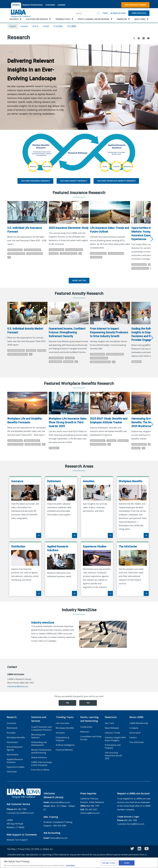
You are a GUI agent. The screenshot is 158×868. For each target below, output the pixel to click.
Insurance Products (117, 252)
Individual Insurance (35, 253)
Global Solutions (39, 762)
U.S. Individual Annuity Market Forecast (25, 332)
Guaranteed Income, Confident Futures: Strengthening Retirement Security (68, 334)
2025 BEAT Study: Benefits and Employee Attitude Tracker (110, 421)
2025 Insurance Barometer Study (65, 229)
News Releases (112, 732)
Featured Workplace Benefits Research (116, 181)
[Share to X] (134, 39)
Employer (150, 453)
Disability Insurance (33, 449)
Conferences (86, 731)
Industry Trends (112, 737)
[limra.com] (21, 13)
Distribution (12, 747)
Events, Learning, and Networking (90, 723)
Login (136, 821)
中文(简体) (58, 26)
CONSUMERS (50, 5)
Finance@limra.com (58, 842)
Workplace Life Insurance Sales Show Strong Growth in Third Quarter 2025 (68, 423)
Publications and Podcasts (113, 751)
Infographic (55, 448)
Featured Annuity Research (73, 181)
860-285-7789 (20, 814)
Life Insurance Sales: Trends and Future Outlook (108, 229)
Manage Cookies (109, 864)
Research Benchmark (33, 249)
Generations (97, 445)
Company (134, 732)
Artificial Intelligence (65, 749)
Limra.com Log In (139, 13)
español (24, 26)
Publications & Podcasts (62, 743)
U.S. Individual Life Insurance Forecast (25, 229)
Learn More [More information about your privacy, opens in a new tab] (70, 867)
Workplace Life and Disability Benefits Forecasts (25, 421)
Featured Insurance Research (35, 181)
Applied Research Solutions (15, 765)
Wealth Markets (56, 367)
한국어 (35, 26)
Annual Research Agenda (15, 753)
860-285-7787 (93, 810)
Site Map (11, 853)
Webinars (85, 736)
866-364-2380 (60, 830)
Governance (135, 737)
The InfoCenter (137, 747)
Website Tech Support (17, 844)
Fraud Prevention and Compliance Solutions (41, 733)
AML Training (51, 821)
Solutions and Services (39, 723)
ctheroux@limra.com (90, 817)
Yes (67, 707)
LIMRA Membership (139, 728)
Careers (133, 742)
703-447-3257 (91, 814)
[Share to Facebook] (139, 39)
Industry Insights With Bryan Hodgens (115, 743)
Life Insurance (98, 256)
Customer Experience (69, 256)
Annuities (12, 356)
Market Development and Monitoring (41, 756)
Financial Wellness (64, 754)
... (9, 256)
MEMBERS (16, 5)
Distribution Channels (16, 253)
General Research (57, 363)
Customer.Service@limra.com (20, 817)
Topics (105, 13)
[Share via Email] (148, 39)
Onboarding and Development (39, 748)
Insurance (11, 728)
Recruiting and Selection (38, 740)
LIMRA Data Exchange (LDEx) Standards (42, 768)
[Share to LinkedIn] (144, 39)
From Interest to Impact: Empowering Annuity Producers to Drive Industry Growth (111, 334)
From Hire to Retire (40, 774)
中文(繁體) (72, 26)
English (13, 26)
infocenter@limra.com (18, 691)
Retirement (31, 352)
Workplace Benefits (32, 445)
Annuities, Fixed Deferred (28, 356)
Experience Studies (16, 771)
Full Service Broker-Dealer (102, 363)
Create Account (118, 13)
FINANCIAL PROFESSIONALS (33, 5)
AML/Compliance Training (135, 5)
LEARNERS (61, 5)
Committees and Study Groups (91, 742)
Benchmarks (13, 759)
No (88, 707)
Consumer (54, 256)
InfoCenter (12, 776)
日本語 (46, 26)
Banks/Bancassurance (101, 360)
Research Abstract (15, 249)
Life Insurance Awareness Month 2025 (113, 760)
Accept (127, 864)
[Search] (98, 13)
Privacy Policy (24, 853)
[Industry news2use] (103, 638)
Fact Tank (109, 728)
